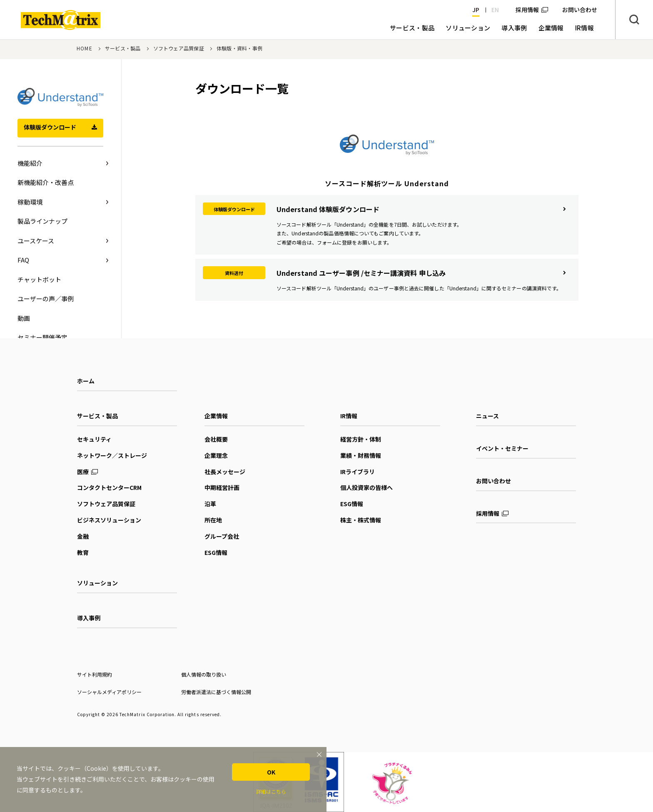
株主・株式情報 (361, 520)
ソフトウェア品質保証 (179, 48)
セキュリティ (94, 439)
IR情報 (349, 416)
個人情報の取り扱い (204, 674)
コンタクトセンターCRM (109, 487)
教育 (83, 552)
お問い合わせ (493, 481)
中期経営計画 (222, 487)
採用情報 (527, 10)
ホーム (86, 381)
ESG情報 (216, 552)
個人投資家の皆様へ (366, 487)
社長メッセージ (225, 472)
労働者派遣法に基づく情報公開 (216, 692)
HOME (85, 48)
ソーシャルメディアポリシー (109, 692)
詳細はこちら (271, 791)
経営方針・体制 (361, 439)
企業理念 (216, 455)
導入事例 (89, 618)
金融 (83, 536)
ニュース (487, 416)
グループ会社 (222, 536)
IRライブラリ (358, 472)
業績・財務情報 (361, 455)
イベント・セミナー (502, 448)
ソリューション (97, 583)
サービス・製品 (123, 48)
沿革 (210, 504)
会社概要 (216, 439)
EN (495, 10)
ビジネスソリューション (109, 520)
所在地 (213, 520)
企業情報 (216, 416)
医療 (83, 472)
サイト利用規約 (95, 674)
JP (476, 10)
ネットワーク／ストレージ (112, 455)
